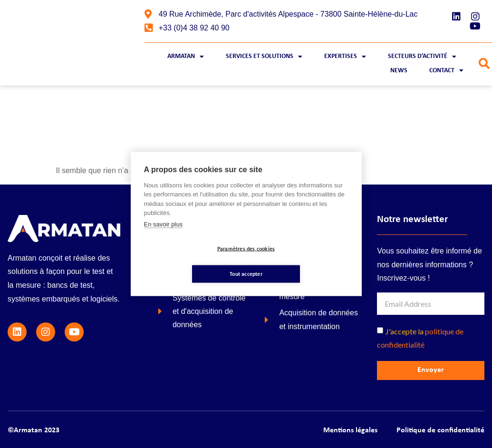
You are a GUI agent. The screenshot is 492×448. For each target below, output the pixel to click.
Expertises (345, 57)
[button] (484, 64)
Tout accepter (303, 262)
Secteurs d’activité (422, 57)
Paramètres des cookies (189, 262)
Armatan (186, 57)
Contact (446, 71)
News (399, 71)
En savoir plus (164, 237)
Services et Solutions (264, 57)
